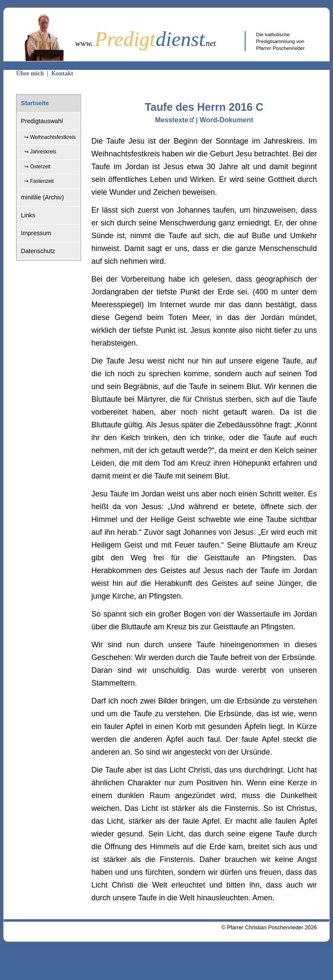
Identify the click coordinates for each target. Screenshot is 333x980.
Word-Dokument (226, 120)
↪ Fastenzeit (39, 181)
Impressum (36, 233)
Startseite (35, 103)
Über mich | (34, 73)
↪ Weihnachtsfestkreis (50, 137)
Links (28, 215)
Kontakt (62, 73)
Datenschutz (38, 251)
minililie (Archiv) (42, 197)
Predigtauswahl (42, 121)
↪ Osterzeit (37, 167)
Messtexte (171, 120)
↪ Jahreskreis (40, 152)
